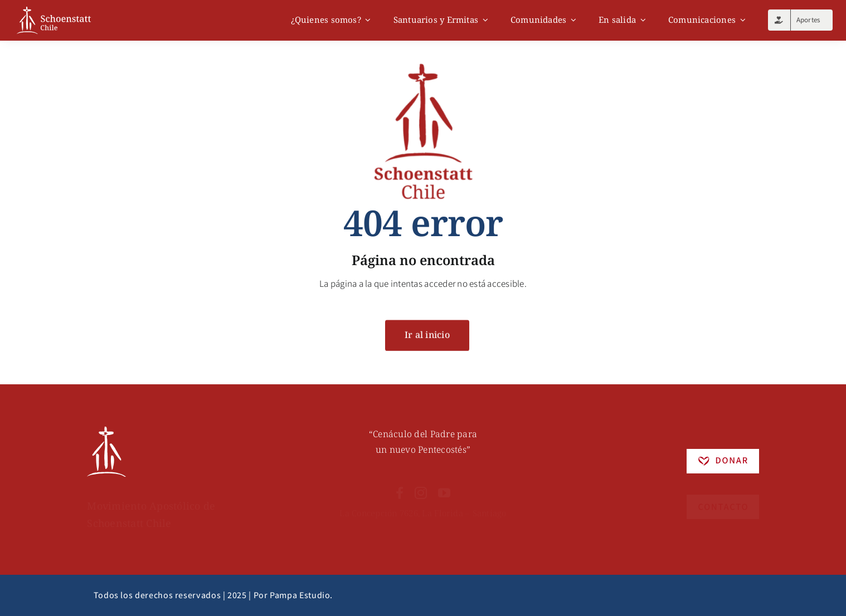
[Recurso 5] (723, 455)
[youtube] (444, 486)
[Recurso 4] (723, 492)
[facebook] (400, 486)
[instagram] (421, 486)
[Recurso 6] (106, 433)
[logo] (54, 11)
